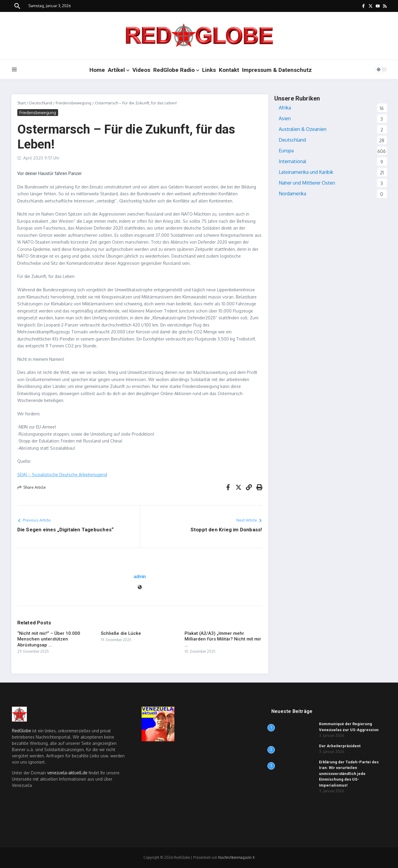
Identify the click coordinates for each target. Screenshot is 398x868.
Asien (285, 118)
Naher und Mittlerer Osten (307, 183)
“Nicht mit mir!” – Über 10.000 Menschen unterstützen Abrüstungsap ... (49, 639)
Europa (286, 151)
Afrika (285, 108)
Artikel (119, 70)
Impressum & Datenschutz (277, 70)
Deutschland (41, 103)
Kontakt (229, 70)
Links (209, 70)
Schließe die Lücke (121, 633)
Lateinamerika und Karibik (306, 172)
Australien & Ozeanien (303, 129)
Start (21, 103)
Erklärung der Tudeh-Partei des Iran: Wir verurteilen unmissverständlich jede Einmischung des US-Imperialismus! (349, 774)
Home (97, 70)
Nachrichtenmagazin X (236, 857)
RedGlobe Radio (176, 70)
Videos (141, 70)
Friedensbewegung (73, 103)
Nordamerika (292, 194)
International (292, 161)
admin (140, 577)
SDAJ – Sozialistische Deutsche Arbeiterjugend (62, 475)
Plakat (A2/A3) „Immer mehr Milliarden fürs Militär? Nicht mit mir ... (223, 639)
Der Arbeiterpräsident (340, 746)
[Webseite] (140, 588)
